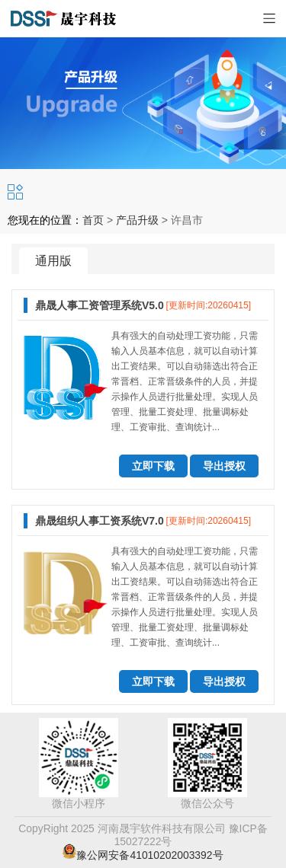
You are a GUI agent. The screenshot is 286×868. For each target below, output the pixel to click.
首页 (93, 220)
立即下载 (153, 466)
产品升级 (137, 220)
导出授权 (224, 466)
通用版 (53, 261)
